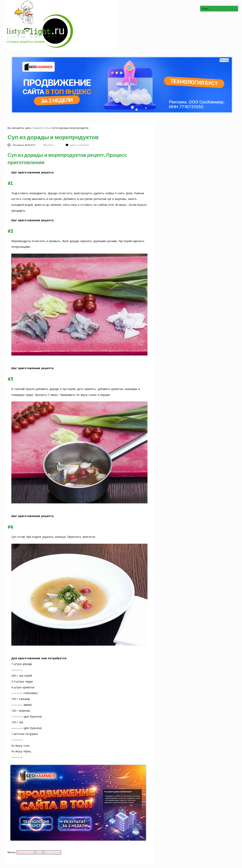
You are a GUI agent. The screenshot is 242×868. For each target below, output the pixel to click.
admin (50, 145)
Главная (37, 128)
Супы (47, 128)
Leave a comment (79, 145)
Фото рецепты (52, 852)
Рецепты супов (26, 852)
